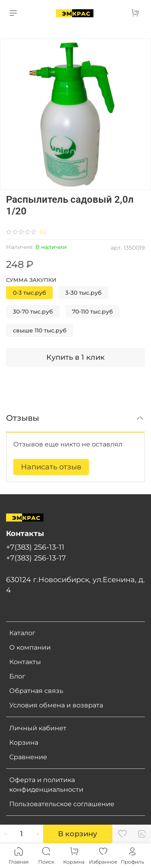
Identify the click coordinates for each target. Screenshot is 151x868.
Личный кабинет (38, 728)
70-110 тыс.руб (92, 312)
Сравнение (28, 757)
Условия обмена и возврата (56, 705)
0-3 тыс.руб (29, 293)
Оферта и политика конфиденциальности (46, 785)
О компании (30, 647)
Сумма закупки (31, 280)
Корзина (24, 743)
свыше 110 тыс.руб (40, 330)
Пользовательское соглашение (62, 804)
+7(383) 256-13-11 (35, 547)
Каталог (22, 633)
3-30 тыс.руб (83, 293)
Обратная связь (36, 691)
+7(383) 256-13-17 (36, 558)
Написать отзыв (51, 467)
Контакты (25, 662)
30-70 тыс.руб (33, 312)
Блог (17, 676)
